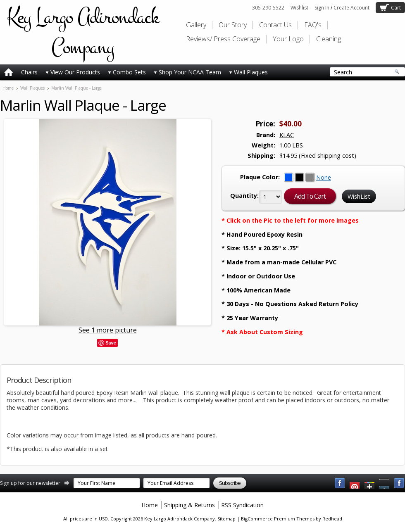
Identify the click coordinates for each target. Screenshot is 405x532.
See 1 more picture (108, 330)
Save (111, 343)
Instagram (400, 483)
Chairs (29, 72)
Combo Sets (127, 72)
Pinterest (385, 483)
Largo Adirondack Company (83, 32)
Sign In (322, 8)
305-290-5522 (268, 8)
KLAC (287, 135)
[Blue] (289, 177)
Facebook (340, 483)
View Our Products (73, 72)
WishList (359, 196)
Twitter (370, 483)
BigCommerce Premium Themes (278, 519)
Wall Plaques (248, 72)
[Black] (300, 177)
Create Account (351, 8)
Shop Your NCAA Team (187, 72)
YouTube (355, 483)
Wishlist (299, 8)
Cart (396, 8)
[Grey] (311, 177)
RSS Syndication (242, 505)
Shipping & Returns (189, 505)
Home (8, 88)
